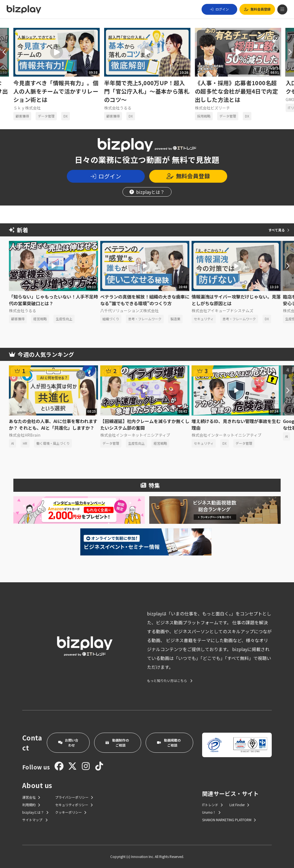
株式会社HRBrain (25, 435)
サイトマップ (35, 820)
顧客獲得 (22, 116)
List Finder (239, 805)
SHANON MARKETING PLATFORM (229, 820)
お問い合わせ (68, 743)
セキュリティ (204, 319)
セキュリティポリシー (74, 805)
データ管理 (46, 116)
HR (25, 443)
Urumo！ (211, 812)
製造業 (175, 319)
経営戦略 (40, 319)
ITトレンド (212, 805)
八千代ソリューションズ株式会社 (129, 310)
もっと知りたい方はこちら (170, 681)
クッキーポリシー (71, 812)
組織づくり (111, 319)
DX (66, 116)
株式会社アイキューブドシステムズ (222, 310)
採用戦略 (204, 116)
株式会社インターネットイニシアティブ (135, 435)
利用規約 (31, 805)
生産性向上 (64, 319)
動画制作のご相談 (117, 743)
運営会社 (31, 797)
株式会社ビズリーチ (212, 108)
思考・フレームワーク (145, 319)
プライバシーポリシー (74, 797)
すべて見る (279, 230)
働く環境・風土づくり (53, 443)
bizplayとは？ (147, 192)
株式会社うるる (118, 108)
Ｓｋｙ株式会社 (27, 108)
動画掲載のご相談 (169, 743)
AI (13, 443)
